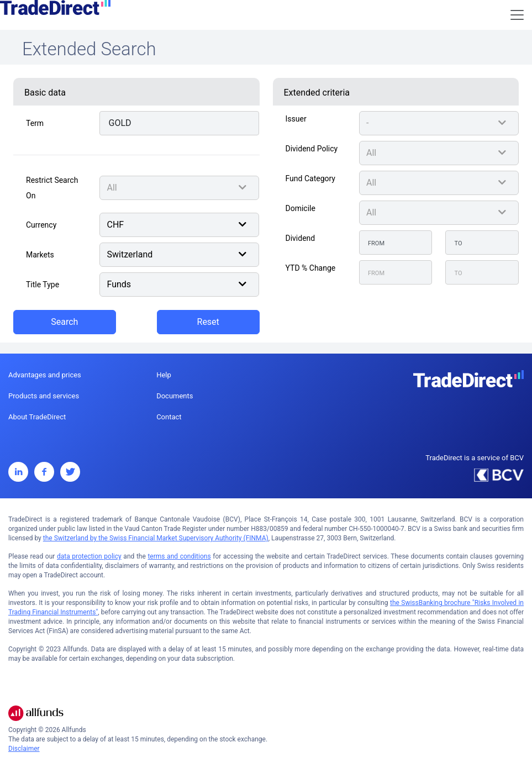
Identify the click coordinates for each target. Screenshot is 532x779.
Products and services (44, 396)
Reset (208, 322)
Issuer (296, 119)
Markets (40, 255)
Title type (43, 285)
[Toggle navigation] (517, 15)
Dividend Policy (312, 149)
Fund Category (310, 178)
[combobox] (179, 188)
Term (35, 123)
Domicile (301, 208)
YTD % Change (311, 268)
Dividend (301, 238)
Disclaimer (24, 749)
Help (164, 375)
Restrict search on (52, 188)
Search (64, 322)
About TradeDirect (37, 417)
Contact (169, 417)
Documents (175, 396)
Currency (41, 225)
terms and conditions (179, 556)
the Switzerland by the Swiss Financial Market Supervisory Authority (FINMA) (156, 538)
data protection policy (89, 556)
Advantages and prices (45, 375)
